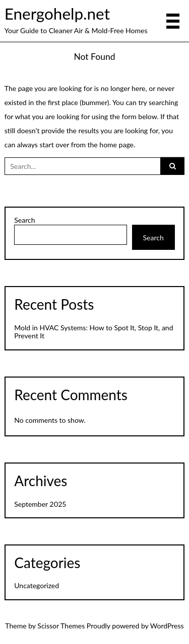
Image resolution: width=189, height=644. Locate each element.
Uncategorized (37, 585)
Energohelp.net (57, 14)
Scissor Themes (61, 626)
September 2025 (40, 504)
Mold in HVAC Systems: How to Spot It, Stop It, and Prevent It (93, 332)
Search (24, 220)
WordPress (167, 626)
